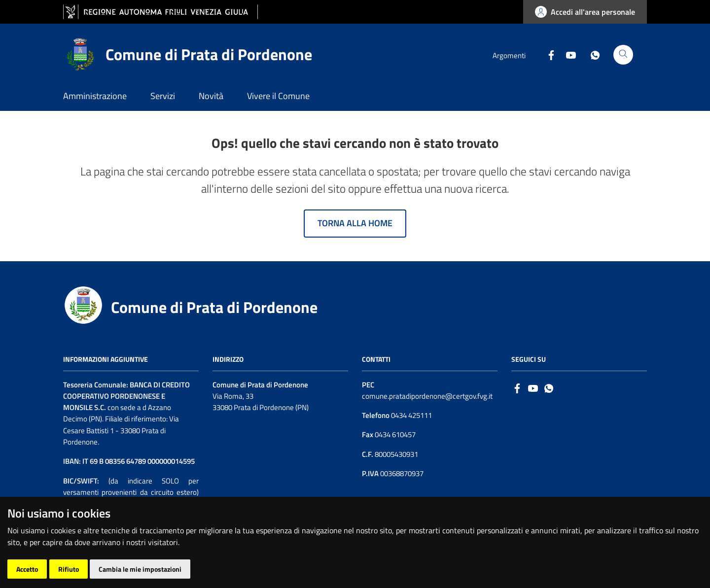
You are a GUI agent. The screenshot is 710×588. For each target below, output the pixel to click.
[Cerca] (623, 55)
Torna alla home (355, 223)
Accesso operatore (92, 570)
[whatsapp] (549, 388)
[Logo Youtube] (533, 388)
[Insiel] (626, 564)
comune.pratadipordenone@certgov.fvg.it (427, 396)
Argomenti (509, 55)
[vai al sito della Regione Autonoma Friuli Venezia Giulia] (160, 12)
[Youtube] (567, 54)
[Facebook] (547, 54)
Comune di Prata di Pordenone (214, 307)
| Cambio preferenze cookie (169, 570)
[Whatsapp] (591, 54)
